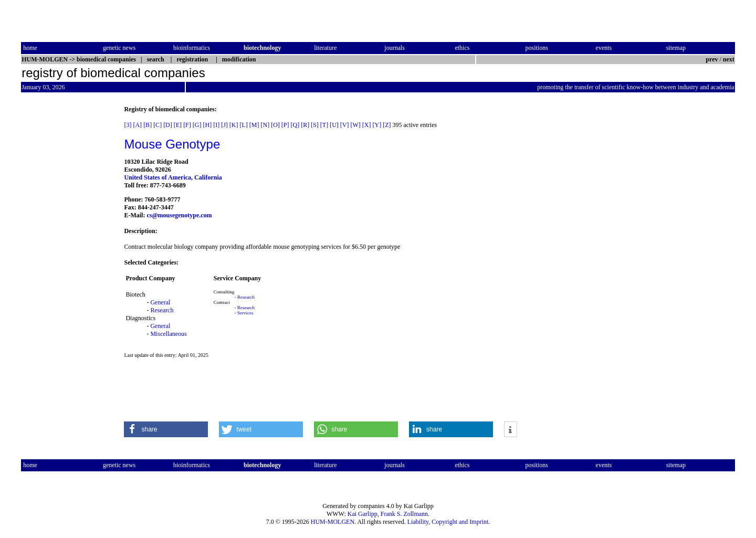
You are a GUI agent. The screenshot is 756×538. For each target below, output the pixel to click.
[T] (324, 125)
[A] (137, 125)
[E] (178, 125)
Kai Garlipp (363, 514)
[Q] (295, 125)
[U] (334, 125)
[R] (305, 125)
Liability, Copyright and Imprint (448, 522)
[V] (345, 125)
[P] (285, 125)
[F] (187, 125)
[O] (275, 125)
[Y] (377, 125)
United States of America (157, 177)
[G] (197, 125)
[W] (356, 125)
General (160, 302)
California (208, 177)
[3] (128, 125)
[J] (224, 125)
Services (245, 313)
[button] (166, 429)
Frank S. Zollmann (404, 514)
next (729, 59)
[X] (367, 125)
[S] (315, 125)
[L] (243, 125)
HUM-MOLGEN (333, 522)
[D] (168, 125)
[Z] (387, 125)
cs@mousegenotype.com (179, 215)
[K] (234, 125)
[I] (216, 125)
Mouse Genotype (172, 144)
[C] (157, 125)
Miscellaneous (168, 334)
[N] (265, 125)
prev (712, 59)
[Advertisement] (65, 263)
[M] (254, 125)
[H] (207, 125)
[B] (148, 125)
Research (162, 310)
